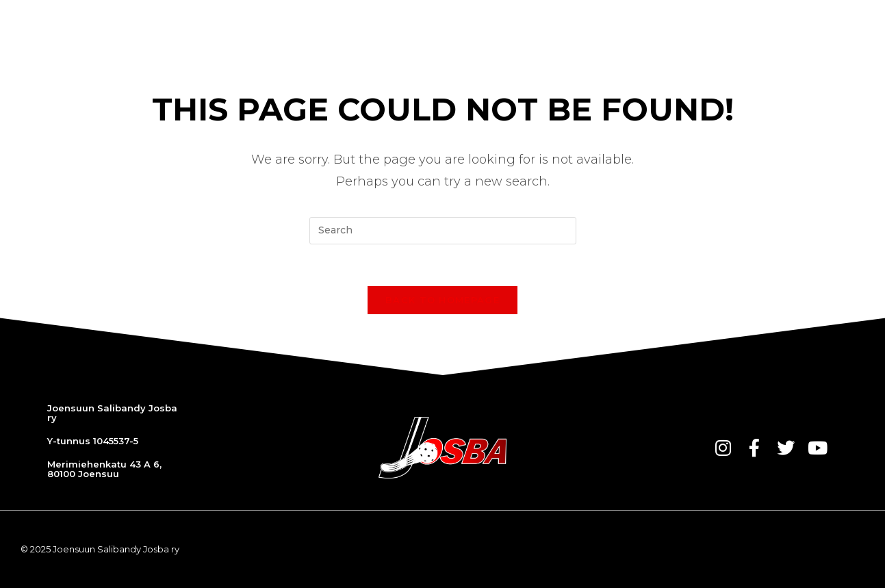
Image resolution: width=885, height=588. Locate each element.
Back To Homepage (442, 300)
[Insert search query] (443, 231)
